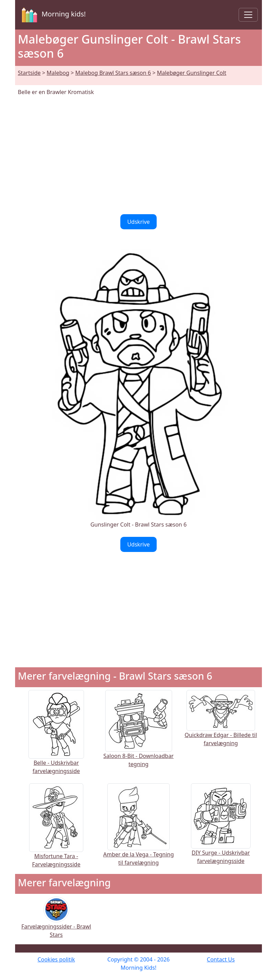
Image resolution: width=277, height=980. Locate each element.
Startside (29, 73)
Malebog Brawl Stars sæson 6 (113, 73)
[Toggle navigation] (248, 15)
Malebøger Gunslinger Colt (192, 73)
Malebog (58, 73)
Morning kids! (52, 15)
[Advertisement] (138, 155)
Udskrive (138, 222)
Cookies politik (56, 959)
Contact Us (221, 959)
